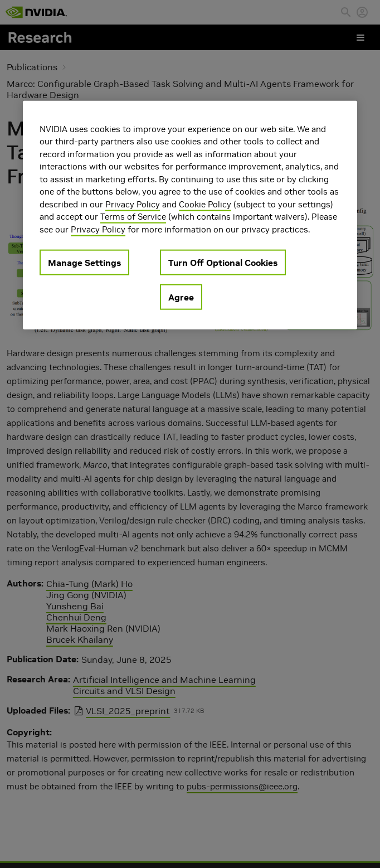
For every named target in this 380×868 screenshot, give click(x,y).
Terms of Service (133, 217)
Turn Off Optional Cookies (223, 263)
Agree (181, 297)
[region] (190, 215)
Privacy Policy (133, 204)
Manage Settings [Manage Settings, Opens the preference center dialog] (84, 263)
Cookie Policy (205, 204)
